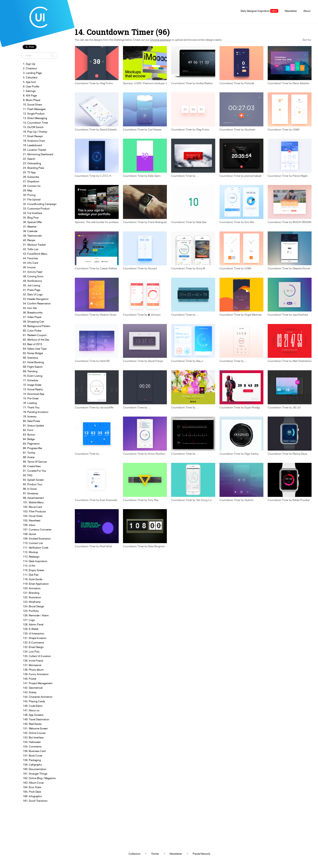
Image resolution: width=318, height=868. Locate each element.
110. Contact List (33, 543)
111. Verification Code (36, 548)
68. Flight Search (33, 367)
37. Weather (30, 227)
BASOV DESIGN (302, 222)
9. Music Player (32, 100)
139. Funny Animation (36, 674)
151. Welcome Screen (35, 728)
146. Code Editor (33, 706)
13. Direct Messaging (35, 118)
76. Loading (30, 403)
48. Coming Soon (33, 276)
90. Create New (32, 466)
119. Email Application (36, 584)
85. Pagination (31, 444)
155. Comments (32, 746)
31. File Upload (32, 199)
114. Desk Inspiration (35, 561)
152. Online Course (34, 733)
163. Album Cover (33, 783)
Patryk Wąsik (300, 176)
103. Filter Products (34, 511)
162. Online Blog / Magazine (39, 778)
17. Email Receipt (33, 136)
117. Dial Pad (31, 575)
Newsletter (291, 11)
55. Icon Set (30, 308)
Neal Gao (201, 222)
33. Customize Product (36, 208)
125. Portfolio (31, 611)
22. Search (29, 159)
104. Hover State (33, 516)
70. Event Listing (33, 376)
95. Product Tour (33, 484)
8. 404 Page (30, 95)
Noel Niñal (106, 546)
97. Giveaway (31, 493)
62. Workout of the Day (36, 340)
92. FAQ (28, 475)
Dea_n (200, 361)
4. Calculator (30, 77)
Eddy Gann (154, 176)
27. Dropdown (31, 181)
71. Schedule (31, 380)
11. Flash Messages (34, 109)
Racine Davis (300, 454)
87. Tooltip (29, 453)
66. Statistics (31, 358)
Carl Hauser (155, 130)
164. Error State (32, 787)
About (307, 11)
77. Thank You (31, 407)
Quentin (249, 500)
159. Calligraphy (32, 765)
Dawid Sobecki (108, 130)
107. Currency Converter (37, 529)
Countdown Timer (85, 83)
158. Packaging (32, 760)
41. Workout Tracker (34, 245)
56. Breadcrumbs (33, 312)
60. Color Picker (32, 331)
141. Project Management (38, 683)
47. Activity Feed (33, 272)
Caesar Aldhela (108, 268)
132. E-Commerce (33, 642)
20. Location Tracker (35, 150)
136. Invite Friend (33, 661)
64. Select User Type (35, 349)
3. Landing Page (32, 73)
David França (155, 361)
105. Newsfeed (32, 520)
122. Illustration (32, 597)
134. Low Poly (31, 652)
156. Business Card (34, 751)
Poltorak (249, 83)
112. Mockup (31, 552)
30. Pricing (29, 195)
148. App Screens (33, 715)
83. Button (29, 435)
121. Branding (31, 593)
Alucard (152, 268)
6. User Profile (31, 86)
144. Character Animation (38, 697)
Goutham (250, 130)
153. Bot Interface (33, 737)
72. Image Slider (32, 385)
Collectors (134, 854)
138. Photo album (33, 670)
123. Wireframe (32, 602)
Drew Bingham (156, 546)
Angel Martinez (253, 315)
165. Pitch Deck (32, 792)
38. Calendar (30, 231)
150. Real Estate (32, 724)
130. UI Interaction (34, 633)
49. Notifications (32, 281)
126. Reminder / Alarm (36, 615)
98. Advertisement (33, 498)
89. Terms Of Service (35, 462)
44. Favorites (30, 258)
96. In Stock (30, 489)
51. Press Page (32, 290)
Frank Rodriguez (157, 222)
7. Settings (29, 91)
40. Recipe (29, 240)
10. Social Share (32, 105)
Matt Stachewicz (302, 361)
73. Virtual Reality (33, 389)
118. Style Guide (33, 579)
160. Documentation (35, 769)
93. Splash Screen (33, 480)
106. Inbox (29, 525)
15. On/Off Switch (33, 127)
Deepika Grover (301, 268)
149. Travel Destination (36, 719)
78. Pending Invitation (36, 412)
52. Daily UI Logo (33, 294)
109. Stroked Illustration (37, 539)
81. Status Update (33, 425)
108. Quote (29, 534)
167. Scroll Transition (35, 801)
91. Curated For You (35, 471)
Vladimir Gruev (108, 315)
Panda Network (201, 854)
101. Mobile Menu (33, 502)
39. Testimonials (32, 236)
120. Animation (32, 588)
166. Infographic (32, 796)
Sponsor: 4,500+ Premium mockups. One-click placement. (156, 83)
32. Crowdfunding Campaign (40, 204)
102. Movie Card (32, 507)
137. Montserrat (32, 665)
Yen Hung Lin (204, 500)
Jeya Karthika (300, 315)
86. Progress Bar (33, 448)
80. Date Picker (32, 421)
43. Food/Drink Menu (35, 254)
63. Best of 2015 (33, 344)
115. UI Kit (29, 566)
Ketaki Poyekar (301, 500)
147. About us (31, 710)
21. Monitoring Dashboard (38, 154)
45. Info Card (31, 263)
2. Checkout (30, 68)
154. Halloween (32, 742)
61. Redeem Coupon (35, 335)
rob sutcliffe (107, 408)
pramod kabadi (253, 176)
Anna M (200, 268)
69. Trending (30, 371)
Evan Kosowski (108, 500)
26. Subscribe (31, 177)
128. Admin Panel (33, 624)
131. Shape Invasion (35, 638)
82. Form (28, 430)
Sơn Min (249, 222)
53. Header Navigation (36, 299)
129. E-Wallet (31, 629)
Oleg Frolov (106, 83)
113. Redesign (31, 557)
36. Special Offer (32, 222)
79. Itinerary (30, 416)
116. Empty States (34, 570)
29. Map (28, 190)
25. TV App (29, 172)
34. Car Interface (32, 213)
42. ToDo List (31, 249)
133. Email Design (33, 647)
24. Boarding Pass (34, 168)
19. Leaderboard (32, 145)
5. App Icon (30, 82)
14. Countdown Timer (36, 123)
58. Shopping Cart (34, 322)
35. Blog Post (31, 218)
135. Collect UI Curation (37, 656)
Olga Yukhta (251, 454)
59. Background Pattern (37, 326)
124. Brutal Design (34, 606)
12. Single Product (34, 114)
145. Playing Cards (34, 701)
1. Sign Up (29, 64)
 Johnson (154, 315)
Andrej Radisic (204, 83)
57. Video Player (32, 317)
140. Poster (30, 679)
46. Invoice (29, 267)
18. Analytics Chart (34, 141)
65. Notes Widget (33, 353)
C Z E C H (105, 176)
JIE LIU (297, 408)
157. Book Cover (33, 756)
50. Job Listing (32, 285)
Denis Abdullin (301, 83)
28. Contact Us (32, 186)
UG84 (296, 130)
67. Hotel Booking (33, 362)
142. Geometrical (33, 688)
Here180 (105, 361)
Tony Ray (153, 500)
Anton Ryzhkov (157, 454)
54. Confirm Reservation (37, 303)
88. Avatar (29, 457)
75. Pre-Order (31, 398)
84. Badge (29, 439)
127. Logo (29, 620)
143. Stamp (30, 692)
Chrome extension (161, 40)
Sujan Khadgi (252, 408)
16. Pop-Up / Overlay (35, 132)
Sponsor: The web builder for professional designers (105, 222)
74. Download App (34, 394)
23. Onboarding (32, 163)
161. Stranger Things (35, 774)
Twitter (155, 854)
